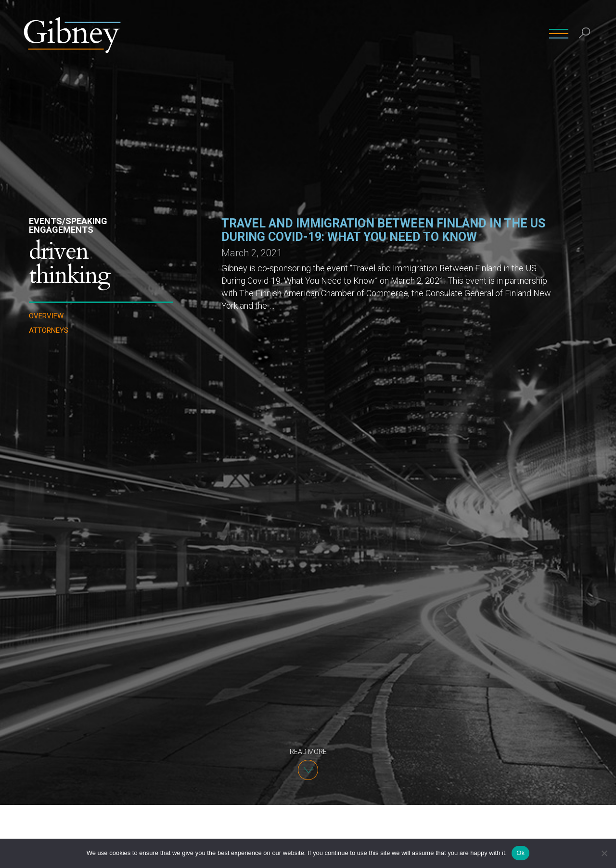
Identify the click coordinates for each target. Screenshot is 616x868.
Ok (520, 853)
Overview (46, 316)
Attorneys (49, 331)
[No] (604, 853)
